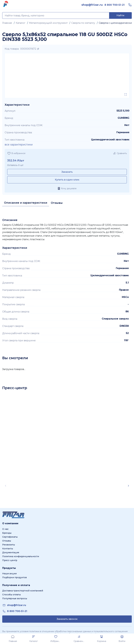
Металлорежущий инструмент (48, 23)
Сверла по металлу (83, 23)
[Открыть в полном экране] (126, 94)
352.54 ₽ (13, 161)
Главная (7, 23)
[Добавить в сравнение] (120, 153)
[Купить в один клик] (67, 180)
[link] (92, 5)
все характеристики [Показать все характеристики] (19, 145)
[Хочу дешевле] (67, 188)
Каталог (21, 23)
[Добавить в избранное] (16, 153)
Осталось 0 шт (15, 165)
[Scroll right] (128, 486)
